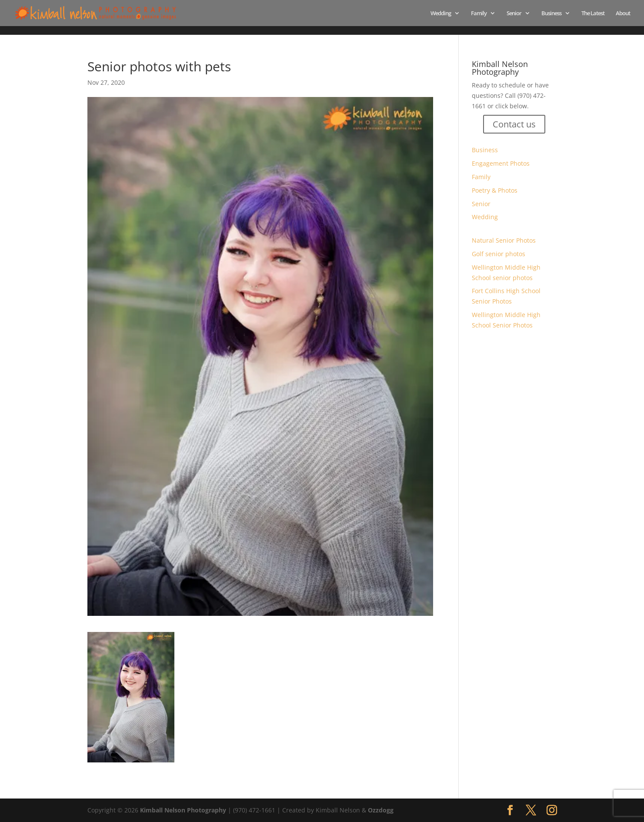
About (623, 13)
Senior (514, 13)
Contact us (514, 124)
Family (479, 13)
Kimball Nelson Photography (183, 810)
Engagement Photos (501, 163)
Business (551, 13)
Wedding (441, 13)
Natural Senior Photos (504, 240)
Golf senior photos (499, 254)
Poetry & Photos (495, 190)
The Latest (593, 13)
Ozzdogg (381, 810)
